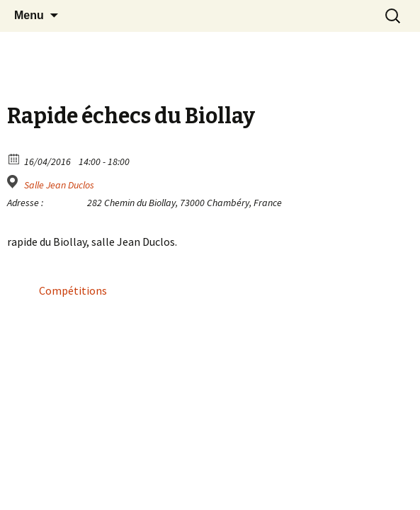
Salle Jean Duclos (59, 185)
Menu (29, 15)
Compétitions (73, 290)
